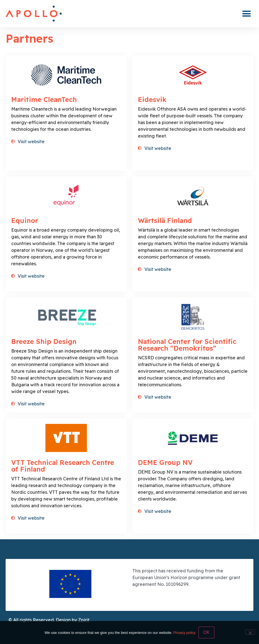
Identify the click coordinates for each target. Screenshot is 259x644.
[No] (250, 632)
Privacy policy (184, 633)
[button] (247, 14)
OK (206, 632)
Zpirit (84, 620)
